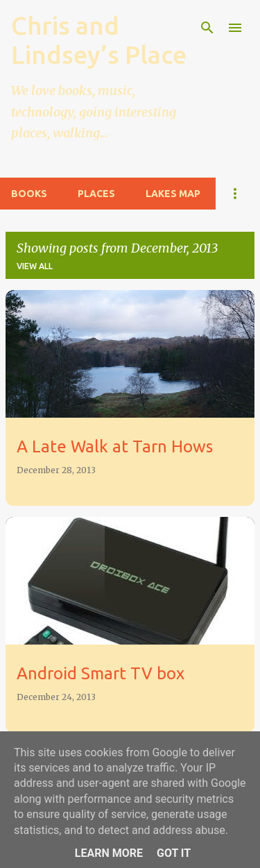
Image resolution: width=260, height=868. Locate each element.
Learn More (109, 853)
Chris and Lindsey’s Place (99, 40)
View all (35, 266)
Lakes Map (173, 194)
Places (96, 194)
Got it (174, 853)
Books (29, 194)
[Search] (207, 28)
